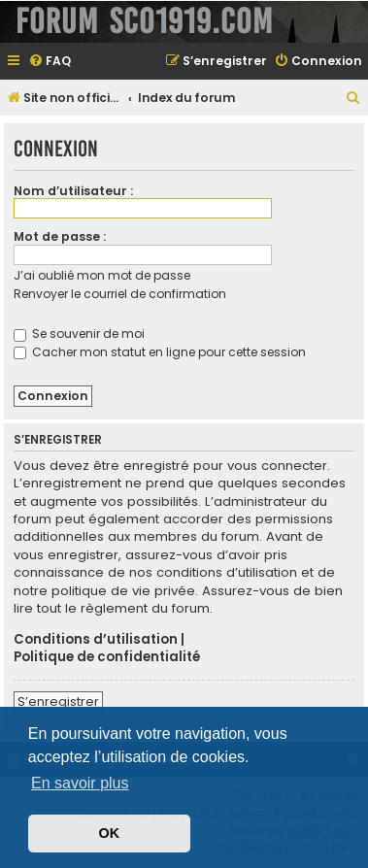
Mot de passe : (60, 236)
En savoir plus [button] (80, 783)
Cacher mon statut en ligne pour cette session (160, 352)
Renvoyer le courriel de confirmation (120, 294)
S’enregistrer (58, 701)
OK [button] (110, 833)
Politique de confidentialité (107, 657)
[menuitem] (50, 62)
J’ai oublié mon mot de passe (102, 275)
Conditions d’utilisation (96, 640)
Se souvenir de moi (79, 334)
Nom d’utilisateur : (73, 191)
